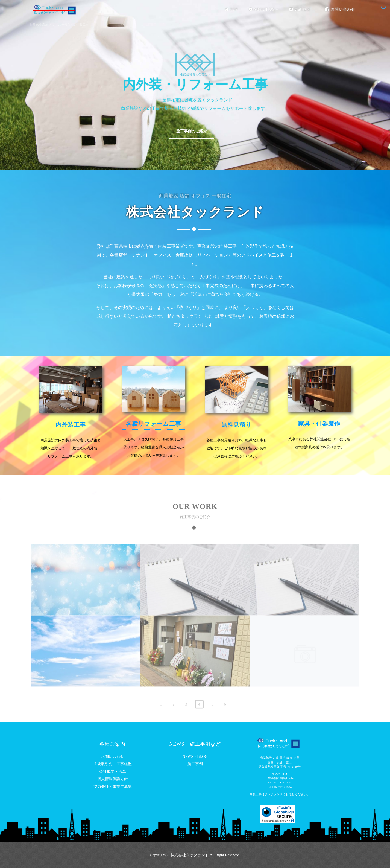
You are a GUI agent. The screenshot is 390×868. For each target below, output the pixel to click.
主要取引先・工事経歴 (113, 764)
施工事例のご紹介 (192, 131)
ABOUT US (264, 9)
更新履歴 (302, 9)
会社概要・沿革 (113, 772)
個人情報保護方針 (113, 779)
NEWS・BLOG (195, 757)
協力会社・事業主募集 (113, 787)
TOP (231, 9)
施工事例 (195, 764)
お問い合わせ (340, 9)
